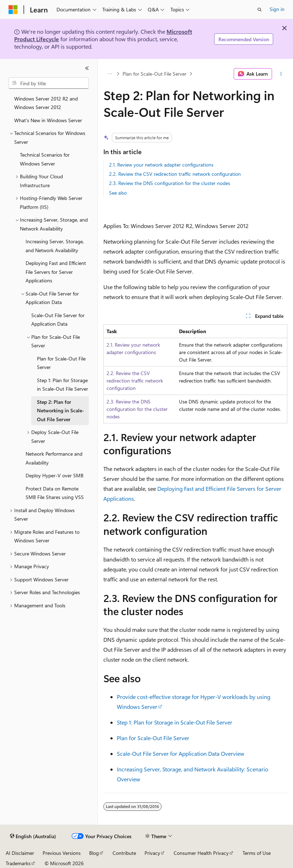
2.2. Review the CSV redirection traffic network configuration (175, 174)
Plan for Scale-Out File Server (154, 74)
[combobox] (49, 83)
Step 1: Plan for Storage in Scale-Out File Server (175, 722)
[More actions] (281, 74)
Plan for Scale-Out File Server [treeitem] (61, 363)
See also (118, 193)
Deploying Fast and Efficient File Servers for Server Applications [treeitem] (56, 272)
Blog (94, 853)
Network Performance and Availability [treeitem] (54, 458)
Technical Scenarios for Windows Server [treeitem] (45, 159)
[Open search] (260, 10)
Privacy (152, 853)
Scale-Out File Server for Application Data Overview (181, 753)
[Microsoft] (13, 10)
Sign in (277, 9)
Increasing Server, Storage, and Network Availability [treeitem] (55, 246)
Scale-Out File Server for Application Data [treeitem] (58, 320)
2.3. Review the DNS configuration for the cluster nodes (170, 183)
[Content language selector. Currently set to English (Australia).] (33, 836)
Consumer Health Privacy (201, 853)
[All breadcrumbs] (110, 74)
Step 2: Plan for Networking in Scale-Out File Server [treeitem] (61, 411)
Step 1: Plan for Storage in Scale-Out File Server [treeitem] (63, 385)
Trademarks (18, 863)
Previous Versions (62, 853)
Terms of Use (257, 853)
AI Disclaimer (20, 853)
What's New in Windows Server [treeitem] (48, 120)
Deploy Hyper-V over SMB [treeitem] (55, 475)
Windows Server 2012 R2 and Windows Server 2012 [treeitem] (46, 103)
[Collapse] (87, 68)
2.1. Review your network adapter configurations (161, 165)
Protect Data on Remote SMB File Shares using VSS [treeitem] (55, 493)
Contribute (124, 853)
